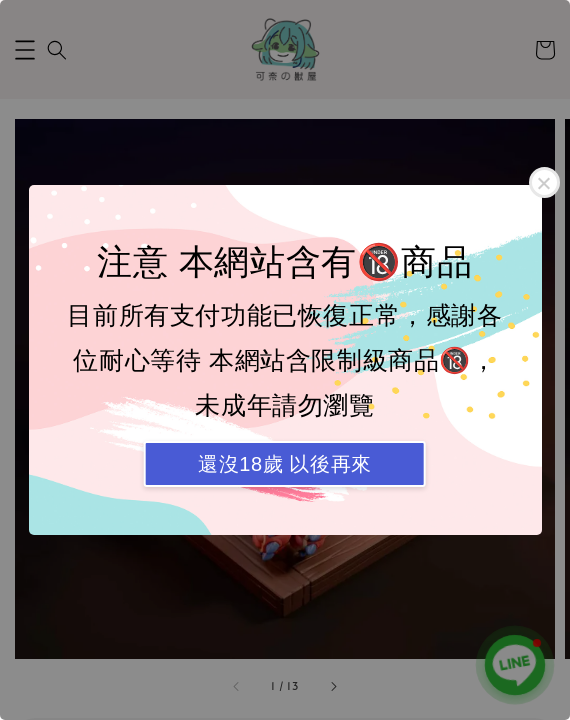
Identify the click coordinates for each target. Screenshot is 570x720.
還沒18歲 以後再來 (285, 464)
